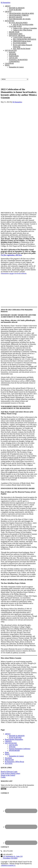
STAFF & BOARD (15, 738)
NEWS (7, 754)
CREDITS (8, 741)
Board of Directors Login (9, 772)
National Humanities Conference (20, 749)
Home (7, 752)
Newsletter (8, 758)
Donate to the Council (8, 775)
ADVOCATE (13, 745)
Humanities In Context (16, 756)
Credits (3, 777)
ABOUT (8, 734)
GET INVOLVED (11, 743)
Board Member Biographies (14, 739)
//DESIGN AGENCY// (8, 865)
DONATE (12, 747)
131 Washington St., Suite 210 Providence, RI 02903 (12, 857)
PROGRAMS (9, 760)
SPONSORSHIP (14, 750)
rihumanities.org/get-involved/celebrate (14, 273)
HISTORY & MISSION (17, 736)
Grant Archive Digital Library (11, 773)
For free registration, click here (11, 255)
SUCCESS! (9, 763)
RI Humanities (6, 3)
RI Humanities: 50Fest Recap (14, 762)
